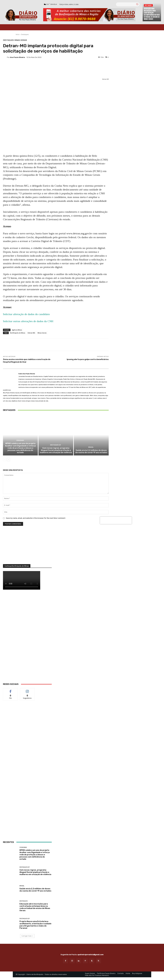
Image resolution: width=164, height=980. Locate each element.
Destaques (148, 5)
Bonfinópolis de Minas (18, 333)
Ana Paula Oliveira (17, 57)
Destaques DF (55, 445)
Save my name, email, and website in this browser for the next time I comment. (36, 518)
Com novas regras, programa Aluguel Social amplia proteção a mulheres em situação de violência (56, 450)
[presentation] (116, 521)
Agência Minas (17, 330)
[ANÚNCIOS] (27, 819)
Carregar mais (27, 936)
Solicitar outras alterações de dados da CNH (28, 321)
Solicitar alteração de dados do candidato (26, 314)
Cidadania (20, 441)
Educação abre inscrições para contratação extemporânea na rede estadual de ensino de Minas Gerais (152, 14)
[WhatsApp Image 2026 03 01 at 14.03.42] (27, 639)
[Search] (137, 4)
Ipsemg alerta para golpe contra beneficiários (88, 359)
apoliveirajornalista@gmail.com (90, 955)
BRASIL (91, 447)
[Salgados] (27, 797)
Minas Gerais (21, 40)
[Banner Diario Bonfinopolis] (92, 15)
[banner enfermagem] (27, 727)
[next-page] (8, 460)
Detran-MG (31, 333)
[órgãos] (27, 548)
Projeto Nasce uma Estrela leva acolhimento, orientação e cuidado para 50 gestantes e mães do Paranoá (35, 925)
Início (18, 34)
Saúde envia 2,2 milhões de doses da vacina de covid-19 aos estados (91, 452)
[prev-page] (5, 460)
